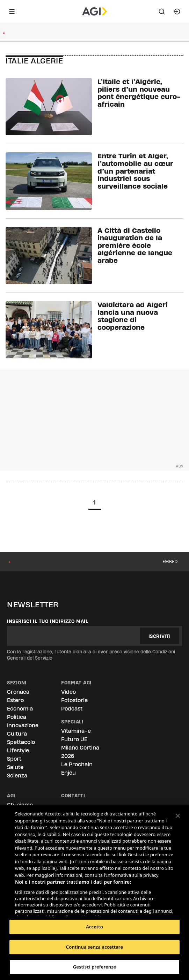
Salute (15, 767)
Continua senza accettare (94, 947)
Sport (14, 759)
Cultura (17, 734)
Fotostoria (74, 700)
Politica (17, 717)
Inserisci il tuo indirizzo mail (48, 621)
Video (68, 692)
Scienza (17, 776)
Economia (20, 709)
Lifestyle (18, 750)
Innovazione (23, 725)
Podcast (72, 709)
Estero (15, 700)
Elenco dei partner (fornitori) (48, 909)
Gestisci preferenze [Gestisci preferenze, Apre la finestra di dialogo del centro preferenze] (95, 967)
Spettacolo (21, 742)
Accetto (94, 927)
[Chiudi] (178, 816)
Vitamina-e (76, 731)
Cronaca (18, 692)
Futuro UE (74, 739)
